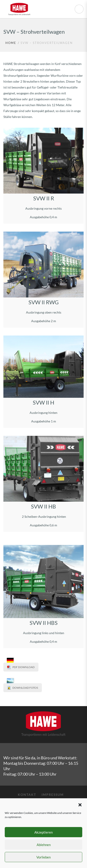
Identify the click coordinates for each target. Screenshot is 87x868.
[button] (80, 804)
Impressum (53, 795)
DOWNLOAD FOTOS (25, 688)
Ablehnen (44, 845)
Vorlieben (43, 857)
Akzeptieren (43, 832)
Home (11, 43)
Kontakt (27, 795)
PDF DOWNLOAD (24, 667)
